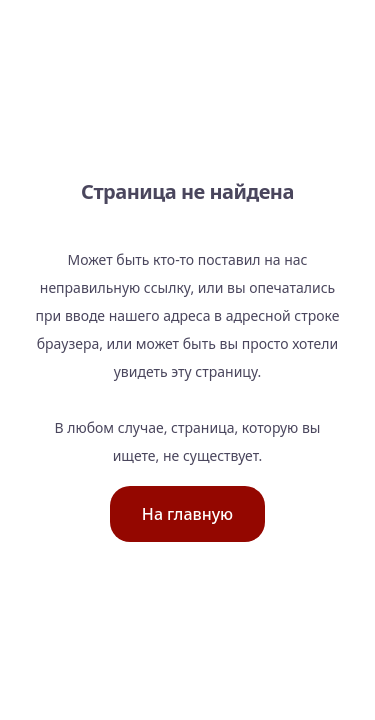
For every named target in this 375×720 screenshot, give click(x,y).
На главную (187, 514)
